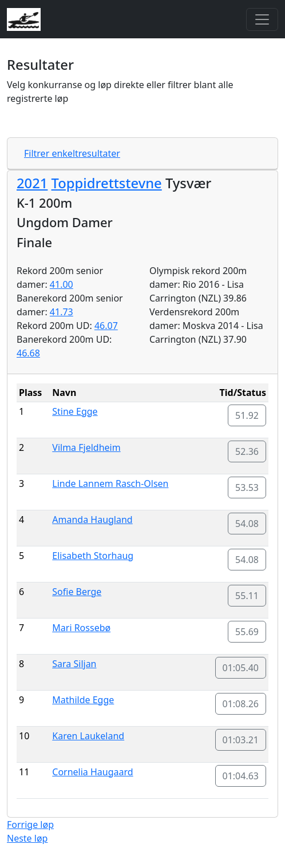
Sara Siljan (74, 664)
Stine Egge (75, 411)
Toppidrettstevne (107, 183)
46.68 (28, 353)
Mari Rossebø (81, 628)
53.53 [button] (247, 487)
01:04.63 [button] (241, 776)
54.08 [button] (247, 524)
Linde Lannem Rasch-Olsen (110, 483)
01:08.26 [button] (241, 704)
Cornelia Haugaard (92, 772)
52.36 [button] (247, 451)
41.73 (62, 312)
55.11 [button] (247, 596)
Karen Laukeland (88, 736)
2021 (32, 183)
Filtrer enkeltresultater (72, 153)
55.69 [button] (247, 632)
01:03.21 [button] (241, 740)
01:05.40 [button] (241, 668)
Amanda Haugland (92, 520)
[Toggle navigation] (262, 19)
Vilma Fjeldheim (86, 447)
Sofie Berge (77, 592)
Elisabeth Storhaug (93, 556)
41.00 (62, 284)
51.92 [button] (247, 415)
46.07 (106, 326)
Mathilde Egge (83, 700)
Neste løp (27, 838)
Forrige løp (30, 825)
